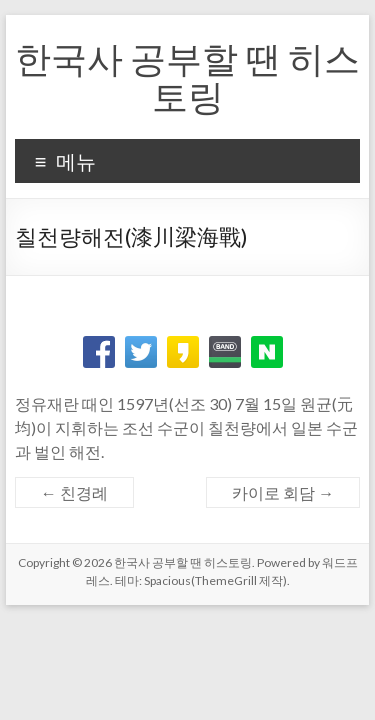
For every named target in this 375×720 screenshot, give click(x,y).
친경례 (74, 492)
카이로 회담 (283, 492)
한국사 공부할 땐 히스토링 (187, 77)
